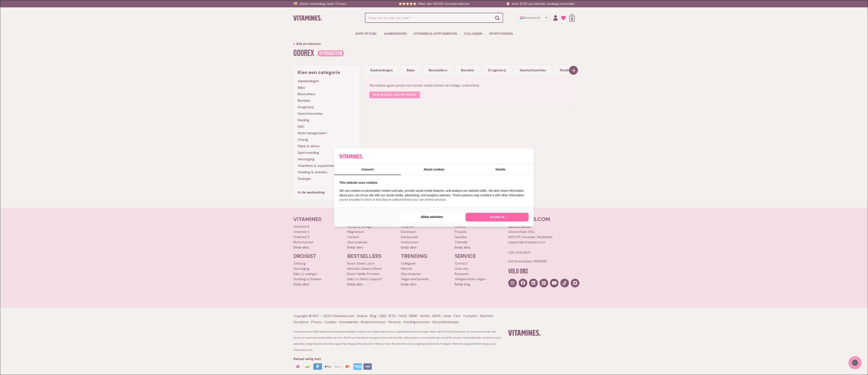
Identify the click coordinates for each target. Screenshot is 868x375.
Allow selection (432, 217)
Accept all (497, 217)
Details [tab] (501, 169)
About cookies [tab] (434, 169)
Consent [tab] (367, 169)
